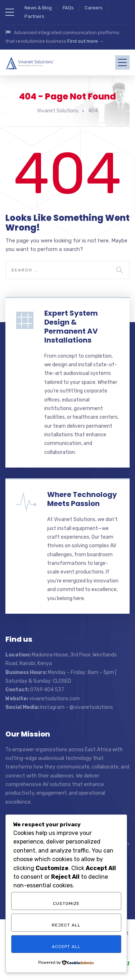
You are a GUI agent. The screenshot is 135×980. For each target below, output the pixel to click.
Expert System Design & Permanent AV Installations (71, 325)
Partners (34, 16)
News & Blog (38, 8)
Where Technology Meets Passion (82, 497)
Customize (66, 904)
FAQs (68, 8)
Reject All (66, 925)
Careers (94, 8)
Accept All (66, 947)
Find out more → (85, 41)
